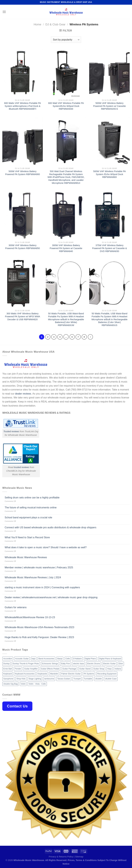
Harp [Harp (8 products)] (109, 669)
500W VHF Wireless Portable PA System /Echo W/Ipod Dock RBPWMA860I (110, 174)
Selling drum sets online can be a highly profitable (32, 498)
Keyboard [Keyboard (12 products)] (8, 674)
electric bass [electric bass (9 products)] (79, 664)
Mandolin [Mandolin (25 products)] (54, 674)
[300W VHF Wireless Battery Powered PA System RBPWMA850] (23, 215)
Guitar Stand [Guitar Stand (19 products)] (85, 669)
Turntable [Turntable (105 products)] (88, 679)
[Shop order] (66, 40)
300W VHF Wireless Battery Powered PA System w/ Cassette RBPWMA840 (66, 248)
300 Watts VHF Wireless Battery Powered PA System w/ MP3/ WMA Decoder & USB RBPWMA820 (22, 316)
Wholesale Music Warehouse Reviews (26, 557)
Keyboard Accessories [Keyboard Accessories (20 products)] (25, 674)
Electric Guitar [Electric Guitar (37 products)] (109, 664)
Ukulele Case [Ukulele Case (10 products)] (111, 679)
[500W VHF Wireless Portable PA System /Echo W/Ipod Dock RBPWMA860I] (109, 141)
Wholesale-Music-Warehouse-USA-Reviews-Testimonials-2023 (39, 627)
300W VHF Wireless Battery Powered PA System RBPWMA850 (22, 247)
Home (37, 24)
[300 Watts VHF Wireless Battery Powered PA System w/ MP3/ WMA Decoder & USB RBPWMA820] (23, 284)
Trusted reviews (11, 431)
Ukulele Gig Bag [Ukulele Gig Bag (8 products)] (10, 684)
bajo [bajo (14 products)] (34, 659)
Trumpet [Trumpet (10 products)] (77, 679)
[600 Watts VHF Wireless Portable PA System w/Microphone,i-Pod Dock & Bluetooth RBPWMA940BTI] (23, 73)
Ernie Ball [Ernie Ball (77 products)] (8, 669)
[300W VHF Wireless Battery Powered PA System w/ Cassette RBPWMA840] (66, 215)
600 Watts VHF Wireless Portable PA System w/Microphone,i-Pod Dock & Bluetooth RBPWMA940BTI (23, 106)
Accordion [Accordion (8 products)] (8, 659)
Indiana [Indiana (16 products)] (118, 669)
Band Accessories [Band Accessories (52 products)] (46, 659)
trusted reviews (22, 467)
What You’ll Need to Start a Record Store (27, 537)
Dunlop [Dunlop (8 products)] (6, 664)
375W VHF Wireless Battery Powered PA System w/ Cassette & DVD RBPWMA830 (110, 248)
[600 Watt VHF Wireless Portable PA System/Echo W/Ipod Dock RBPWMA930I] (66, 73)
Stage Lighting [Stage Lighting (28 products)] (35, 679)
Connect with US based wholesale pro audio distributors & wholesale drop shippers (51, 527)
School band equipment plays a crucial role (28, 517)
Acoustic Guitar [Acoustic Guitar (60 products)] (22, 659)
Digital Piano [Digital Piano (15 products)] (90, 659)
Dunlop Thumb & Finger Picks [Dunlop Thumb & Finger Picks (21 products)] (26, 664)
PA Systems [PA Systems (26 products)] (89, 674)
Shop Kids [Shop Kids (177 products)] (21, 679)
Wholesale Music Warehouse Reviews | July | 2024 (33, 577)
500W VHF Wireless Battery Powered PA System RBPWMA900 (22, 173)
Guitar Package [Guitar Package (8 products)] (69, 669)
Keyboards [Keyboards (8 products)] (42, 674)
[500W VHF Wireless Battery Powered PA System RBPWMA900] (23, 141)
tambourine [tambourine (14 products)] (49, 679)
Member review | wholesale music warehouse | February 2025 (39, 567)
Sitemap (79, 857)
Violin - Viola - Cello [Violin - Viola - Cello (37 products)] (37, 684)
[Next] (90, 337)
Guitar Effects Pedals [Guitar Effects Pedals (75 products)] (50, 669)
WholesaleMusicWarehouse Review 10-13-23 (30, 617)
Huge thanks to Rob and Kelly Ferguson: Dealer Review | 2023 (39, 637)
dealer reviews (23, 394)
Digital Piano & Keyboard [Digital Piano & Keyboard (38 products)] (110, 659)
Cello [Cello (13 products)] (68, 659)
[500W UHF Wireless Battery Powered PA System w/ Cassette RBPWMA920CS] (109, 73)
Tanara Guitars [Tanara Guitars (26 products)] (64, 679)
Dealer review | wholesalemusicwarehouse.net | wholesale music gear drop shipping (51, 597)
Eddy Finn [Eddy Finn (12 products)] (66, 664)
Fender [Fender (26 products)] (18, 669)
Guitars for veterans (16, 607)
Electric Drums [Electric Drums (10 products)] (94, 664)
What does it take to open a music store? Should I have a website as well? (46, 547)
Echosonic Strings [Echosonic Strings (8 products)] (50, 664)
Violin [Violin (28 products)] (23, 684)
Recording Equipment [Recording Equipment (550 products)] (107, 674)
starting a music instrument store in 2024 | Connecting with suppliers (42, 587)
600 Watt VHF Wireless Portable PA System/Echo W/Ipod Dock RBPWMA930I (66, 106)
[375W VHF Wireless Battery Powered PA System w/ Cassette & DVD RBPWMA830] (109, 215)
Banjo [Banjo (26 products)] (60, 659)
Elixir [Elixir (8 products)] (121, 664)
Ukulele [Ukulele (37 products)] (98, 679)
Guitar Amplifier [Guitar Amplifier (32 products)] (31, 669)
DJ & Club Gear (55, 24)
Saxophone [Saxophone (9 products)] (8, 679)
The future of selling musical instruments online (31, 508)
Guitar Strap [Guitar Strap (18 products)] (99, 669)
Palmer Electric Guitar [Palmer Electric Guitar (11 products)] (71, 674)
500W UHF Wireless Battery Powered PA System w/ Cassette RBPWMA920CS (110, 106)
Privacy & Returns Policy (61, 857)
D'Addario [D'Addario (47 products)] (77, 659)
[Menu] (4, 12)
